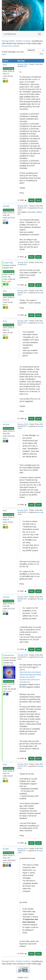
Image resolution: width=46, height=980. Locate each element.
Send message (8, 69)
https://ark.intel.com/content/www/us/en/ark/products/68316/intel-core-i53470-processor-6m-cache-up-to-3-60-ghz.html (30, 677)
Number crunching (23, 41)
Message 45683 (23, 262)
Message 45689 (23, 597)
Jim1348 (6, 206)
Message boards (8, 41)
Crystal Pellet (8, 263)
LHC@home (10, 34)
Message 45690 (23, 655)
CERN (26, 978)
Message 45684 (23, 291)
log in (4, 54)
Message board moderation (11, 46)
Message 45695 (23, 764)
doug (5, 65)
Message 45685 (23, 321)
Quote (38, 200)
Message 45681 (23, 206)
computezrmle (8, 655)
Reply (31, 200)
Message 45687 (23, 510)
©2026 (23, 978)
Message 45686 (23, 424)
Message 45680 (23, 64)
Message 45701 (23, 849)
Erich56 (6, 849)
